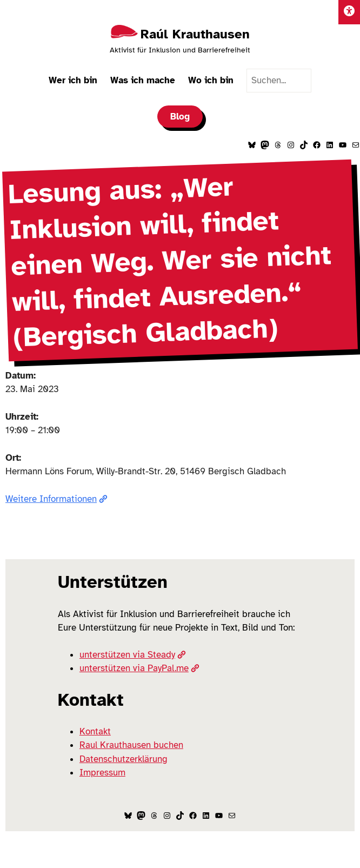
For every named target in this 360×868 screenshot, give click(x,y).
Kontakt (95, 731)
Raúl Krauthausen (195, 34)
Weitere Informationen (56, 499)
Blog (180, 117)
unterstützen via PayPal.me (139, 668)
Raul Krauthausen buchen (131, 745)
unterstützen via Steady (133, 655)
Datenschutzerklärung (124, 759)
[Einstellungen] (349, 12)
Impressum (102, 773)
